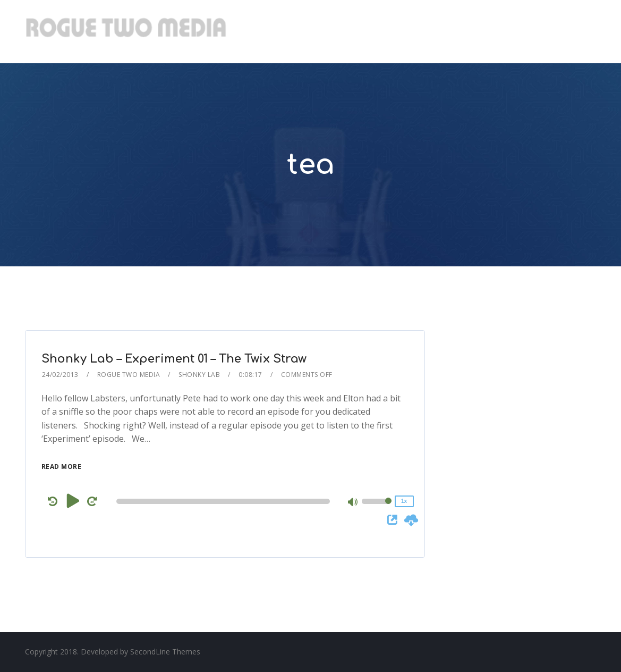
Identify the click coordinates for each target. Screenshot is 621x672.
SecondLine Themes (165, 652)
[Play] (73, 501)
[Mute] (353, 503)
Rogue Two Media (129, 375)
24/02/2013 (60, 375)
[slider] (223, 501)
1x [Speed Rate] (404, 501)
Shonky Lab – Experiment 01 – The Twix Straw (174, 359)
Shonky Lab (199, 375)
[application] (225, 501)
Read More (62, 467)
